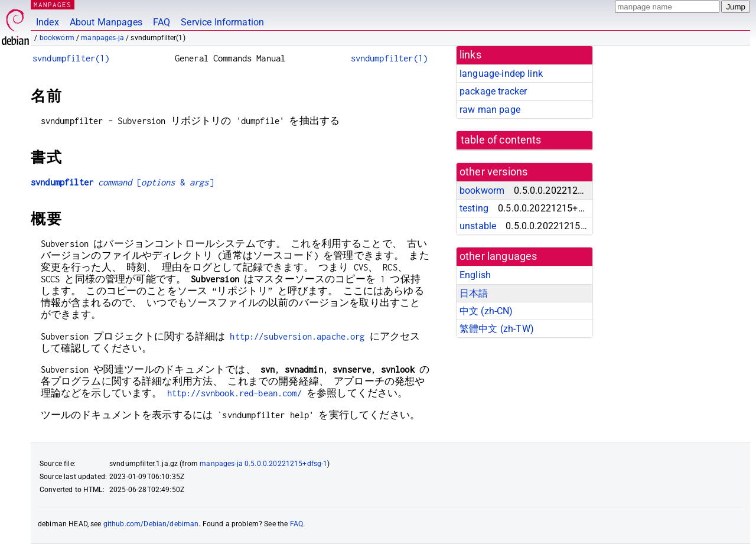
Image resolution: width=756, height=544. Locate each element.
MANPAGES (53, 4)
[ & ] (122, 182)
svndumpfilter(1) (71, 58)
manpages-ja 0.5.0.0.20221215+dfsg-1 (263, 464)
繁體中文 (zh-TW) (497, 329)
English (475, 275)
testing (474, 208)
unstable (478, 226)
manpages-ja (102, 38)
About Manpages (106, 22)
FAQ (162, 22)
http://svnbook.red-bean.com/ (234, 393)
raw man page (490, 110)
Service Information (222, 22)
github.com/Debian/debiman (151, 524)
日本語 (474, 293)
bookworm (57, 38)
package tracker (493, 91)
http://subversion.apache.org (297, 336)
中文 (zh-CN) (486, 311)
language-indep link (501, 74)
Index (48, 22)
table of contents (501, 140)
